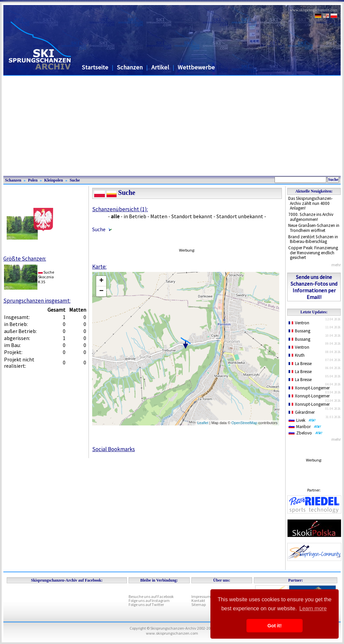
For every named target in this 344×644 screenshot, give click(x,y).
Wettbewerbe (196, 67)
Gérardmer (302, 412)
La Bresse (300, 364)
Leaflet (203, 423)
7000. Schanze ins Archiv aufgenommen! (311, 217)
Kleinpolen (53, 180)
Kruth (297, 355)
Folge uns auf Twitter (146, 604)
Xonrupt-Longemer (309, 388)
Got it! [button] (275, 626)
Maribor (305, 427)
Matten (159, 216)
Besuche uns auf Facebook (151, 596)
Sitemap (199, 604)
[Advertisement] (172, 126)
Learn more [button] (313, 608)
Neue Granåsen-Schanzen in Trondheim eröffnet (314, 228)
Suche (75, 180)
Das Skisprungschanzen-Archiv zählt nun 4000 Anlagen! (310, 203)
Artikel (160, 67)
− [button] (101, 291)
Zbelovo (306, 433)
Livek (302, 420)
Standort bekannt (192, 216)
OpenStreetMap (244, 423)
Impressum (201, 596)
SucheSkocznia (46, 274)
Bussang (299, 331)
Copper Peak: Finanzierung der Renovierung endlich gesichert (313, 253)
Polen (33, 180)
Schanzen (130, 67)
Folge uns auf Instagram (149, 600)
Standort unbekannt (240, 216)
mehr (336, 265)
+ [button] (101, 281)
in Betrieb (135, 216)
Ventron (299, 323)
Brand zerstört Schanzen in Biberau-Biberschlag (313, 239)
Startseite (95, 67)
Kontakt (198, 600)
